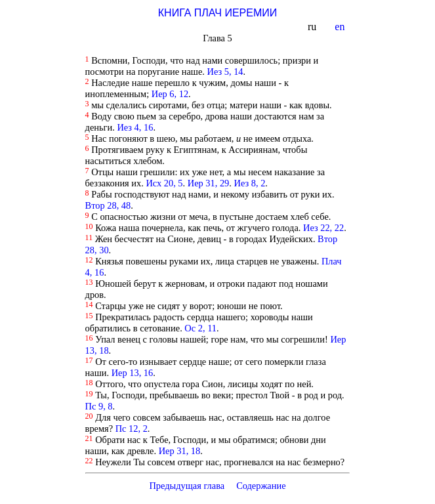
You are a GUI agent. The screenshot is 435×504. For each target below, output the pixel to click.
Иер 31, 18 (180, 451)
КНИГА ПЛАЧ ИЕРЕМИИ (217, 13)
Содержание (261, 486)
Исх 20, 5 (164, 183)
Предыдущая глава (187, 486)
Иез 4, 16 (135, 127)
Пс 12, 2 (132, 429)
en (341, 27)
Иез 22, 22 (323, 228)
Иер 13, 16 (133, 373)
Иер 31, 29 (209, 183)
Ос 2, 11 (200, 328)
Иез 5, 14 (225, 72)
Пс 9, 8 (99, 406)
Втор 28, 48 (108, 205)
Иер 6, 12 (170, 94)
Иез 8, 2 (250, 183)
